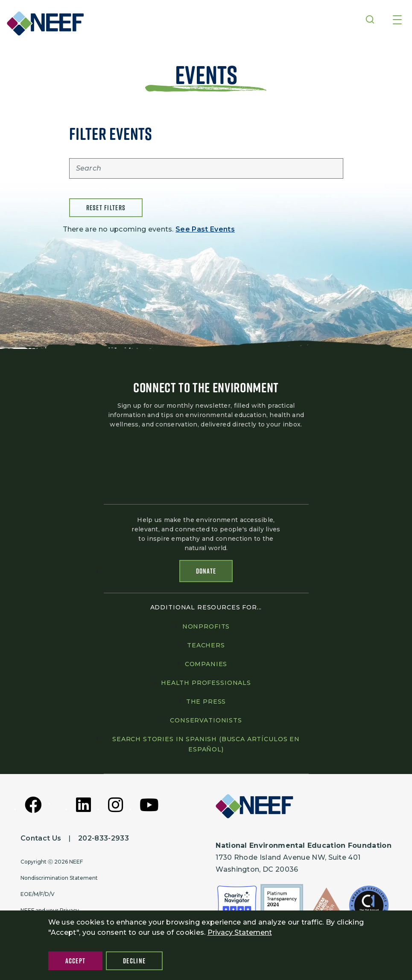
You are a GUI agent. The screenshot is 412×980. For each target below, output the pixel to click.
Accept (76, 961)
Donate (206, 571)
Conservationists (206, 720)
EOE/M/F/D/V (38, 894)
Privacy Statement (240, 932)
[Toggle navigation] (397, 20)
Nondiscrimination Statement (59, 878)
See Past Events (205, 229)
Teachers (206, 645)
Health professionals (206, 683)
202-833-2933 (104, 838)
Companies (206, 664)
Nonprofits (206, 626)
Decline (134, 961)
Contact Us (41, 838)
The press (206, 702)
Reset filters (106, 208)
